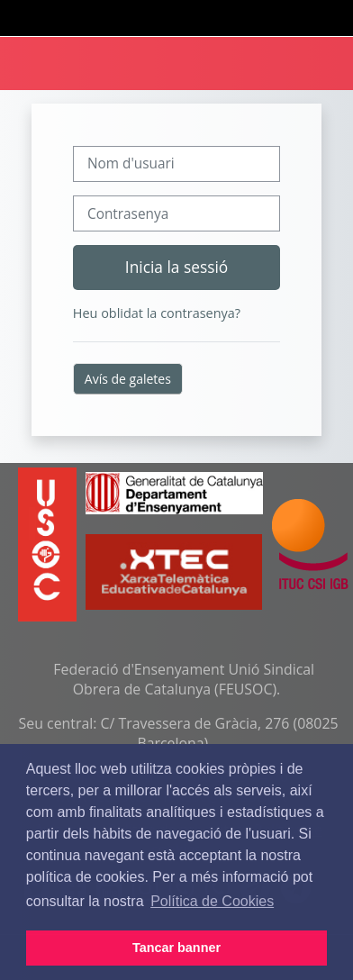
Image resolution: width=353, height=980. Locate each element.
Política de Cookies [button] (212, 901)
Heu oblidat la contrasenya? (157, 313)
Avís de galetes (128, 379)
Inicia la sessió (176, 267)
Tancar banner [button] (176, 948)
